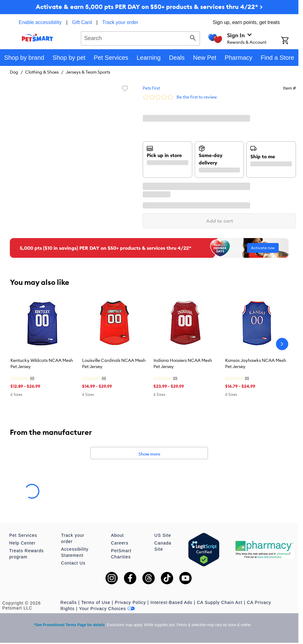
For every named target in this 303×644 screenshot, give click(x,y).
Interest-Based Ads (171, 602)
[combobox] (140, 38)
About (118, 535)
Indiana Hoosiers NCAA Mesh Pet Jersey (183, 363)
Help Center (22, 543)
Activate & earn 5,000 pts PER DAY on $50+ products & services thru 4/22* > (149, 7)
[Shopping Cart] (290, 41)
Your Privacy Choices (107, 609)
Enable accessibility (40, 22)
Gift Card (82, 22)
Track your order (120, 22)
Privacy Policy (130, 602)
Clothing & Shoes (42, 72)
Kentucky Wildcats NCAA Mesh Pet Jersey (42, 363)
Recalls (69, 602)
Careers (120, 543)
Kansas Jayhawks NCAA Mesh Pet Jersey (256, 363)
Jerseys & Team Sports (88, 72)
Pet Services (23, 535)
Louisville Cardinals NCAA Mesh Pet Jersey (114, 363)
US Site (163, 535)
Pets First (151, 88)
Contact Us (73, 563)
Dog (14, 72)
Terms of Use (96, 602)
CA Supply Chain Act (220, 602)
